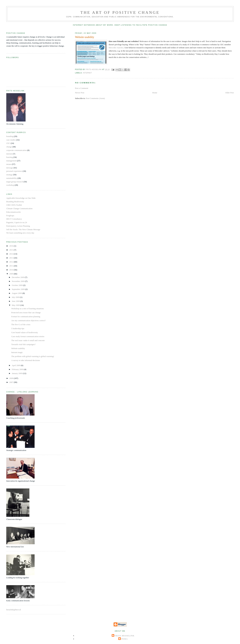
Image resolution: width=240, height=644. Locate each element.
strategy (9, 175)
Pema (125, 639)
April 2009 (16, 365)
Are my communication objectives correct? (28, 320)
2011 (12, 266)
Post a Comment (82, 88)
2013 (12, 258)
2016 (12, 246)
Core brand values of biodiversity (24, 332)
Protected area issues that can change (26, 313)
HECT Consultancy (14, 219)
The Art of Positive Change (120, 12)
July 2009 (16, 297)
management (11, 161)
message (10, 168)
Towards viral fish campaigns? (23, 344)
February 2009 (18, 369)
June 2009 (16, 301)
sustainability (12, 178)
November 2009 (18, 281)
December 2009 (18, 277)
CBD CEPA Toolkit (14, 205)
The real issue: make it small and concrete (28, 340)
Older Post (230, 93)
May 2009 (16, 305)
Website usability (18, 348)
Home (155, 93)
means (9, 164)
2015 (12, 250)
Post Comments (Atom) (95, 98)
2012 (12, 262)
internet (87, 73)
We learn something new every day (20, 233)
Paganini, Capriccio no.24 (17, 222)
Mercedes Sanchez (116, 48)
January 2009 (17, 373)
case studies (11, 140)
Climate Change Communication (19, 208)
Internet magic (17, 352)
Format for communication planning (26, 316)
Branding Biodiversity (15, 202)
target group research (15, 182)
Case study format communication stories (28, 336)
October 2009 (17, 285)
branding (10, 136)
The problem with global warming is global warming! (33, 356)
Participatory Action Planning (18, 226)
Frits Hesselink (125, 636)
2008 (12, 378)
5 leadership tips (18, 328)
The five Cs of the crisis (21, 324)
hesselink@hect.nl (14, 610)
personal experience (14, 171)
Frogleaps (10, 216)
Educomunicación (13, 212)
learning (10, 157)
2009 (12, 274)
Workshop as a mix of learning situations (27, 309)
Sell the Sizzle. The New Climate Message (23, 229)
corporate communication (16, 150)
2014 (12, 254)
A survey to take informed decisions (25, 360)
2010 (12, 270)
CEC (8, 143)
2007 (12, 382)
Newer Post (80, 93)
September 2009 (19, 289)
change (9, 147)
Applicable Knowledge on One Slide (21, 198)
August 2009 (17, 293)
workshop (10, 185)
